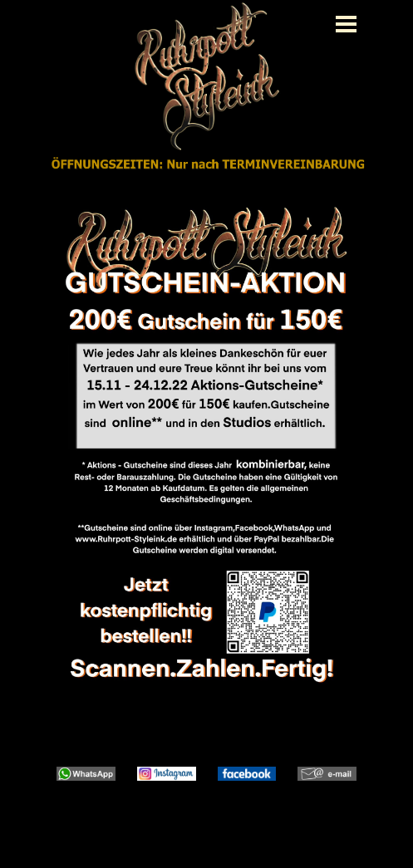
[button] (86, 767)
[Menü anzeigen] (347, 24)
